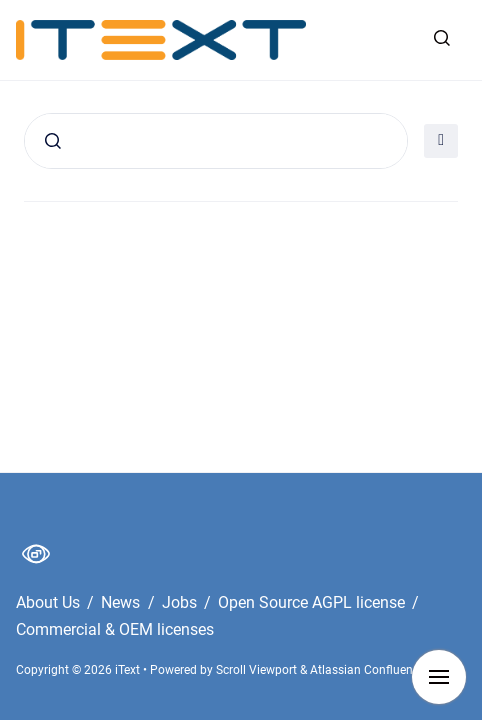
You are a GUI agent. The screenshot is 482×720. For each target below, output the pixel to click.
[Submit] (53, 141)
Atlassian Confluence (367, 670)
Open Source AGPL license (313, 602)
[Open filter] (441, 141)
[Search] (216, 141)
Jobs (181, 602)
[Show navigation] (439, 677)
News (122, 602)
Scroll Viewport (258, 670)
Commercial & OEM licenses (115, 629)
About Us (50, 602)
